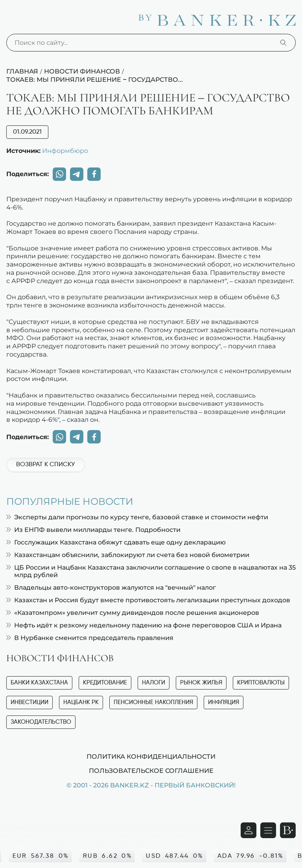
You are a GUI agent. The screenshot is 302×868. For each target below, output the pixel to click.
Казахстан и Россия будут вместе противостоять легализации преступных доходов (148, 600)
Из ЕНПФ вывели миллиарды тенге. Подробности (93, 530)
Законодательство (41, 722)
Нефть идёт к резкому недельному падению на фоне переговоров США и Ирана (144, 625)
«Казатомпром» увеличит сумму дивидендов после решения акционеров (133, 613)
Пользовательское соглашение (151, 771)
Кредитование (105, 683)
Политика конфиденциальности (151, 756)
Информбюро (65, 151)
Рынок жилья (201, 683)
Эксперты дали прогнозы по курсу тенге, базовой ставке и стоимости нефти (137, 517)
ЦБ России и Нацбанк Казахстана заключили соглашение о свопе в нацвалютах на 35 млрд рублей (151, 571)
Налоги (154, 683)
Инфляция (224, 702)
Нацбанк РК (81, 702)
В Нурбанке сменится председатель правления (90, 638)
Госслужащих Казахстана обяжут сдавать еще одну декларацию (116, 542)
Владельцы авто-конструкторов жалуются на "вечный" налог (111, 588)
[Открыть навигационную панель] (268, 830)
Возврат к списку (45, 465)
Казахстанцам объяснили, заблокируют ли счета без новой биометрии (128, 555)
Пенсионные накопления (153, 702)
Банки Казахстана (39, 683)
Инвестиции (29, 702)
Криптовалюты (261, 683)
